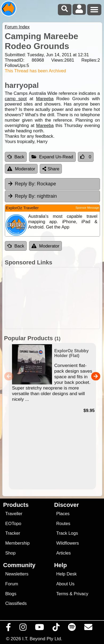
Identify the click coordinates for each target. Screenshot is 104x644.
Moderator (21, 169)
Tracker (13, 533)
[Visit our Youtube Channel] (40, 628)
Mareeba (45, 99)
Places (63, 514)
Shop (11, 553)
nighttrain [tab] (32, 196)
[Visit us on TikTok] (56, 628)
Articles (64, 553)
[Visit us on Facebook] (9, 628)
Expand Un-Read (52, 157)
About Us (65, 584)
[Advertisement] (55, 298)
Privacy (81, 594)
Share (51, 169)
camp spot (16, 99)
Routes (63, 524)
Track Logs (67, 533)
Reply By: (25, 184)
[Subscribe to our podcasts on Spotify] (72, 628)
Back (16, 157)
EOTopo (13, 524)
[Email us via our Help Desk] (88, 628)
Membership (17, 543)
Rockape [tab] (32, 184)
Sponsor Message (87, 208)
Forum (12, 584)
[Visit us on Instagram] (23, 628)
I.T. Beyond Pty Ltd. (42, 639)
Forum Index (17, 27)
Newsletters (17, 574)
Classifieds (16, 603)
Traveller (14, 514)
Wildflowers (68, 543)
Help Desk (67, 574)
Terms (62, 594)
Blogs (11, 594)
